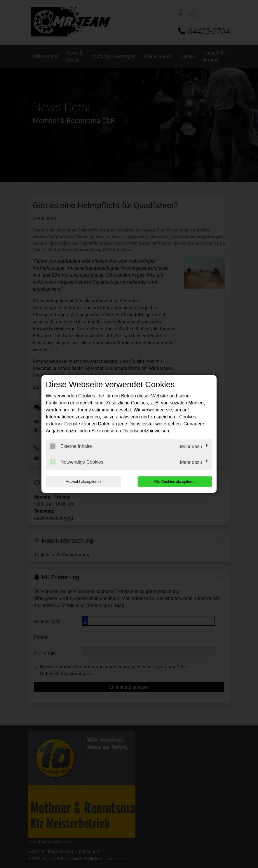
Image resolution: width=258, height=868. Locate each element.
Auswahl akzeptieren (83, 482)
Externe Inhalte (71, 446)
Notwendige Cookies (77, 462)
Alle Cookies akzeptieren (175, 482)
